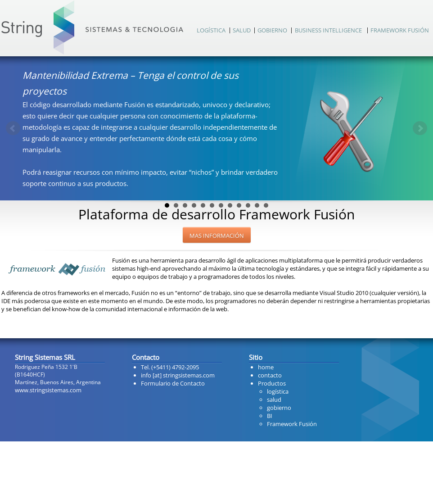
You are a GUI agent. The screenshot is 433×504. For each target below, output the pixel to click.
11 (257, 205)
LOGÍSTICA (211, 30)
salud (274, 400)
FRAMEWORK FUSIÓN (400, 30)
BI (270, 416)
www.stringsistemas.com (48, 390)
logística (278, 391)
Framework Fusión (292, 424)
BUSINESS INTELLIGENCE (328, 30)
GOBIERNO (272, 30)
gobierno (279, 408)
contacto (270, 375)
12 (266, 205)
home (266, 367)
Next (420, 128)
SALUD (242, 30)
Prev (13, 128)
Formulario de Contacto (173, 383)
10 (248, 205)
